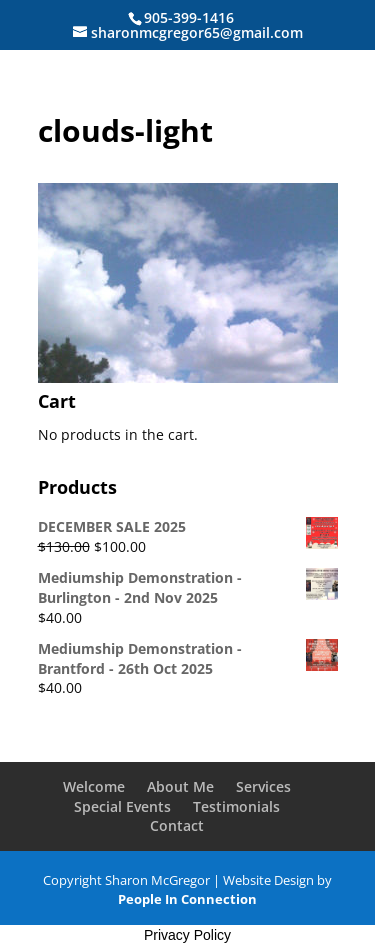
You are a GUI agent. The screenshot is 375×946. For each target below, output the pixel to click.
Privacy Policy (187, 935)
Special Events (122, 806)
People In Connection (187, 899)
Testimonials (236, 806)
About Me (180, 786)
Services (263, 786)
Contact (177, 825)
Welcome (94, 786)
